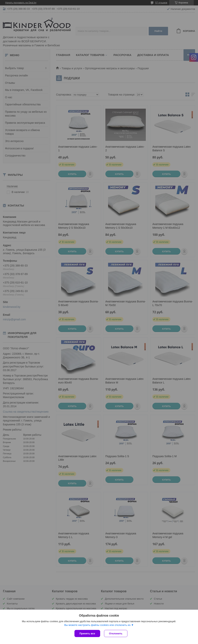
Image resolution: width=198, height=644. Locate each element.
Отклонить (116, 633)
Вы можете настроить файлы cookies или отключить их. (98, 625)
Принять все (87, 633)
